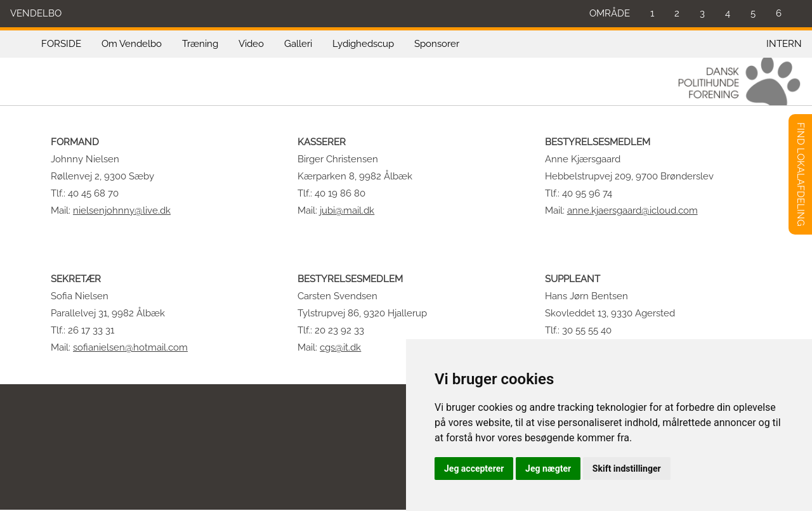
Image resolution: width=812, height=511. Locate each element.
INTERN (784, 44)
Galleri (298, 44)
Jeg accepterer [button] (474, 469)
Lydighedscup (363, 44)
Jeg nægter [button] (548, 469)
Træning (200, 44)
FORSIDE (61, 44)
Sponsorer (437, 44)
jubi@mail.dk (347, 210)
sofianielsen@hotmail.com (130, 347)
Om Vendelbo (132, 44)
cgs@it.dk (340, 347)
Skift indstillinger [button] (627, 469)
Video (251, 44)
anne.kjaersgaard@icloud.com (632, 210)
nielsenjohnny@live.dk (122, 210)
